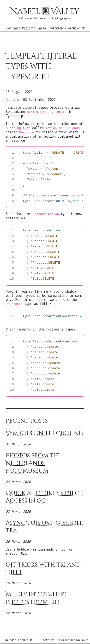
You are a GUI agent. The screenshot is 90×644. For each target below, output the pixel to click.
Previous (63, 640)
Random (75, 640)
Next (85, 640)
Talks (42, 28)
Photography (57, 28)
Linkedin (10, 640)
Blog (8, 28)
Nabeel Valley (45, 12)
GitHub (23, 640)
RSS (33, 640)
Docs (17, 28)
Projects (29, 28)
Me (84, 28)
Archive (74, 28)
